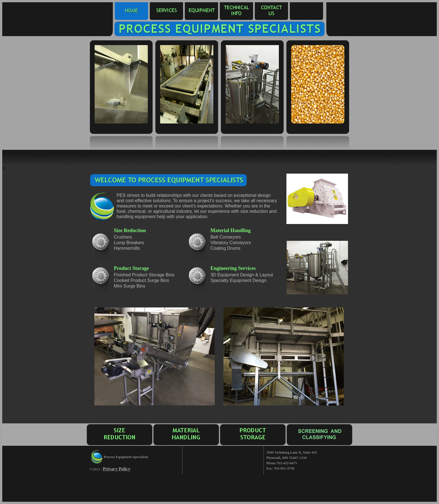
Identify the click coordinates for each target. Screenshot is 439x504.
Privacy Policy (116, 469)
